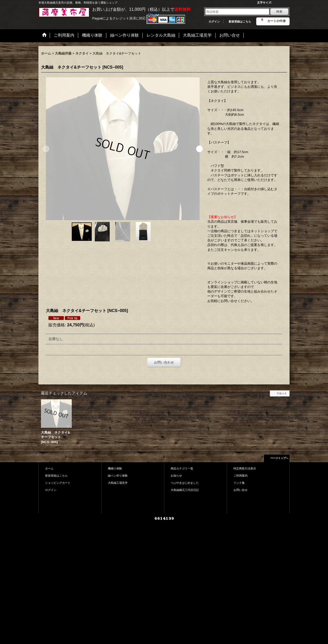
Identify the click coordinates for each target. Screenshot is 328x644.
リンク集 (239, 483)
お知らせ (176, 476)
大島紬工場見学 (118, 483)
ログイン (214, 22)
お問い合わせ (164, 362)
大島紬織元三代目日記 (185, 490)
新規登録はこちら (240, 22)
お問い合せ (240, 490)
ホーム (49, 468)
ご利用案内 (240, 476)
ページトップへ (279, 458)
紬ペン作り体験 (118, 476)
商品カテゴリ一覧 (182, 468)
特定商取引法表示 (245, 468)
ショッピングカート (58, 483)
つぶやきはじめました (185, 483)
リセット (282, 393)
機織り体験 (115, 468)
